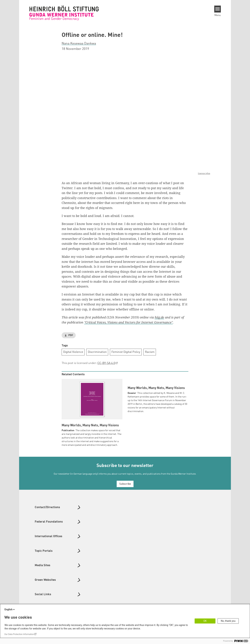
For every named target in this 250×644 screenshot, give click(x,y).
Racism (150, 352)
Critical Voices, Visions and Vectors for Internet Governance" (129, 322)
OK (205, 621)
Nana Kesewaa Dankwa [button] (79, 44)
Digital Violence (73, 352)
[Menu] (218, 9)
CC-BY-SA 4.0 (106, 363)
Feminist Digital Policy (126, 352)
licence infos (204, 173)
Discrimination (97, 352)
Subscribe (125, 488)
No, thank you (228, 621)
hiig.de (159, 317)
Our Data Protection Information (19, 634)
